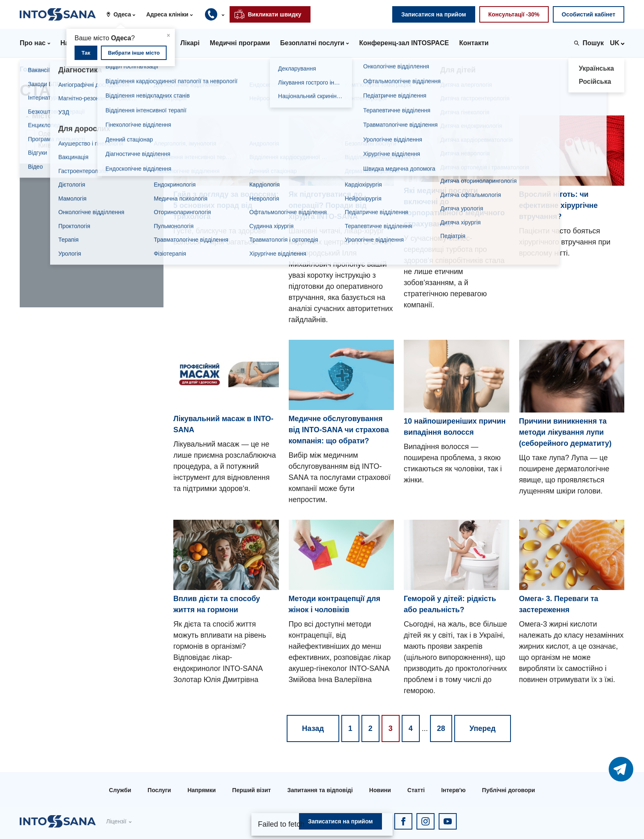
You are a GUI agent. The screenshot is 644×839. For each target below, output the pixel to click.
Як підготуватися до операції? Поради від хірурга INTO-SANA (328, 205)
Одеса (48, 134)
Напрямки (201, 790)
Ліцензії (116, 821)
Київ (45, 145)
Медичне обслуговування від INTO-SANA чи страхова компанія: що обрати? (339, 430)
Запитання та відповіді (320, 790)
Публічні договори (509, 790)
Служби (120, 790)
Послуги (159, 790)
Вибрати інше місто (134, 53)
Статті (416, 790)
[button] (124, 14)
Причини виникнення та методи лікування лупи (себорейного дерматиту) (566, 432)
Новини (380, 790)
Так (86, 53)
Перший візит (251, 790)
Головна (33, 69)
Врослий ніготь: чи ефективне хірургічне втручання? (559, 205)
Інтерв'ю (453, 790)
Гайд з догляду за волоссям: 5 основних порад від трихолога (226, 205)
